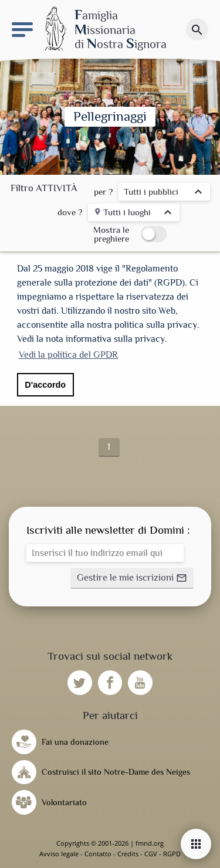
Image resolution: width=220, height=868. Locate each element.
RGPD (172, 854)
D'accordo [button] (45, 385)
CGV (151, 854)
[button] (132, 578)
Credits (128, 854)
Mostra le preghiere (111, 234)
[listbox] (164, 193)
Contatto (98, 854)
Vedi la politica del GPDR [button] (68, 355)
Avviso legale (59, 854)
